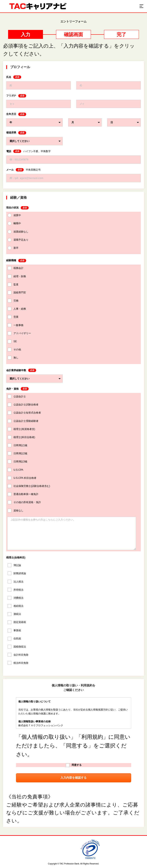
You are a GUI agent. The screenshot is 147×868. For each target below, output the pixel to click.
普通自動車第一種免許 (23, 494)
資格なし (16, 511)
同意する (74, 765)
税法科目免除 (18, 663)
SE (12, 341)
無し (13, 358)
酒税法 (14, 614)
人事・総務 (17, 309)
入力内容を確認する (73, 778)
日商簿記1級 (18, 445)
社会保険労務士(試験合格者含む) (29, 486)
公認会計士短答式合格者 (24, 413)
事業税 (14, 630)
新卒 (13, 248)
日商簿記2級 (18, 453)
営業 (13, 317)
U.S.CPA (15, 470)
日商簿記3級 (18, 462)
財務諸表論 (17, 573)
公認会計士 (17, 396)
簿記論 (14, 565)
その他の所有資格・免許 (24, 502)
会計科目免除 (18, 655)
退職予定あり (18, 240)
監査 (13, 284)
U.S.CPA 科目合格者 (22, 478)
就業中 (14, 215)
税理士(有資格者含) (21, 429)
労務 (13, 301)
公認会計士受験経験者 (23, 421)
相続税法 (16, 606)
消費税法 (16, 598)
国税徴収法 (17, 647)
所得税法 (16, 590)
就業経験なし (18, 232)
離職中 (14, 223)
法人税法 (16, 582)
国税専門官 (17, 293)
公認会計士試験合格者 (23, 405)
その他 (14, 350)
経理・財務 (17, 276)
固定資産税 (17, 622)
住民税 (14, 639)
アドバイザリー (19, 333)
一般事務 (16, 325)
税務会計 (16, 268)
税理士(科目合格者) (21, 437)
